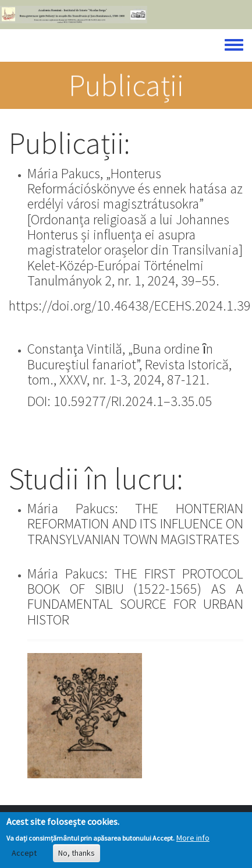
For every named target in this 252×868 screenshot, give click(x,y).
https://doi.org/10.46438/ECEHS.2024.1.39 (130, 306)
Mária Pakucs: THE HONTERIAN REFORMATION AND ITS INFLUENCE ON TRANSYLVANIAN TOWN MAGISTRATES (135, 524)
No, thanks (77, 856)
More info (193, 841)
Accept (24, 856)
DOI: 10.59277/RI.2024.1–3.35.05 (120, 401)
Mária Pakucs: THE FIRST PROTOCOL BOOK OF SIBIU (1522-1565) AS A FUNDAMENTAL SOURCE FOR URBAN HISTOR (135, 597)
